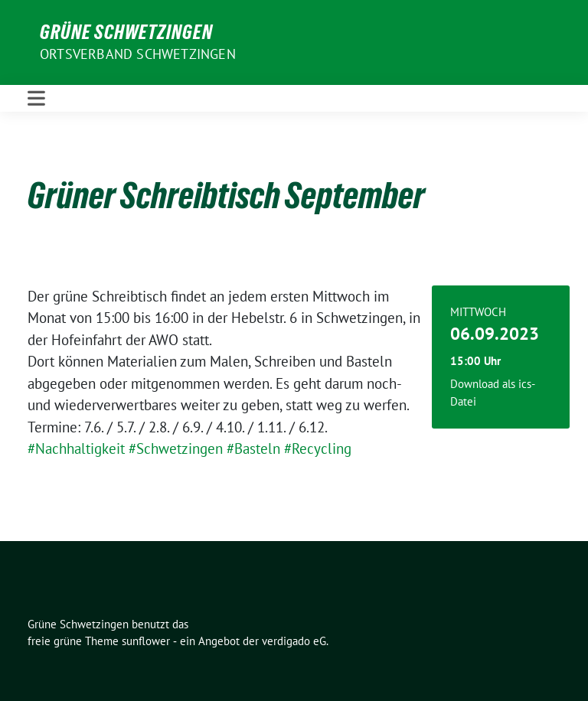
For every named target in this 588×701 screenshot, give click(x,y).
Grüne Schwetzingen (126, 32)
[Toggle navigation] (36, 98)
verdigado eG (294, 641)
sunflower (146, 641)
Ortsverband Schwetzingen (138, 54)
